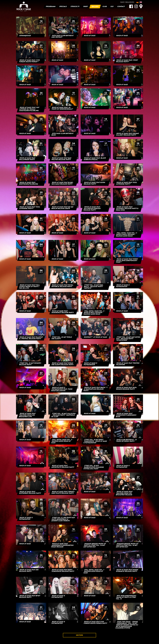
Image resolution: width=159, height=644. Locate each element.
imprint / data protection (127, 2)
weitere (79, 635)
